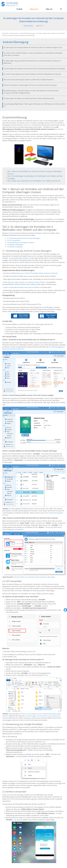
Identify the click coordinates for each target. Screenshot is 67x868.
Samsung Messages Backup (19, 258)
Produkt (19, 9)
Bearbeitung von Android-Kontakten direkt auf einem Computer (35, 273)
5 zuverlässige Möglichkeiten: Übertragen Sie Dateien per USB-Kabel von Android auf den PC (35, 105)
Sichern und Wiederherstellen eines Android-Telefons (22, 287)
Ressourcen (34, 9)
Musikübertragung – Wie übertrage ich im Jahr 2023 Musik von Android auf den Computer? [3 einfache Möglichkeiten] (31, 92)
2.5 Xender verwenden (15, 247)
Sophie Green (28, 26)
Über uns (49, 9)
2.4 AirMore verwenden (15, 245)
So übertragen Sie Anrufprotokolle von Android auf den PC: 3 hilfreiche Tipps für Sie (33, 47)
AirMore (5, 795)
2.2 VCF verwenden (14, 240)
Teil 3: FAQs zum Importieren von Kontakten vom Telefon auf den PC (34, 181)
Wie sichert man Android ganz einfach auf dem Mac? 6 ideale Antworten (29, 80)
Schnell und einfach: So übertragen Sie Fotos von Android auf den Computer (30, 85)
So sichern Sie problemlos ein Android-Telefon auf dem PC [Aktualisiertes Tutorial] (32, 74)
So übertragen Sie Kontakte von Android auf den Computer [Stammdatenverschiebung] (34, 69)
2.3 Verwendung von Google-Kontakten (21, 243)
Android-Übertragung (28, 33)
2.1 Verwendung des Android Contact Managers (24, 238)
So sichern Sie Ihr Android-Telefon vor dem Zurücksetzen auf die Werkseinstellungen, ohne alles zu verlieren (33, 54)
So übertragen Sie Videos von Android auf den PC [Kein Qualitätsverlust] (29, 98)
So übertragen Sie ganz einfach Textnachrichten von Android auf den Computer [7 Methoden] (32, 62)
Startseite (5, 33)
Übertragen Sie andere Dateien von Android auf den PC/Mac (24, 282)
